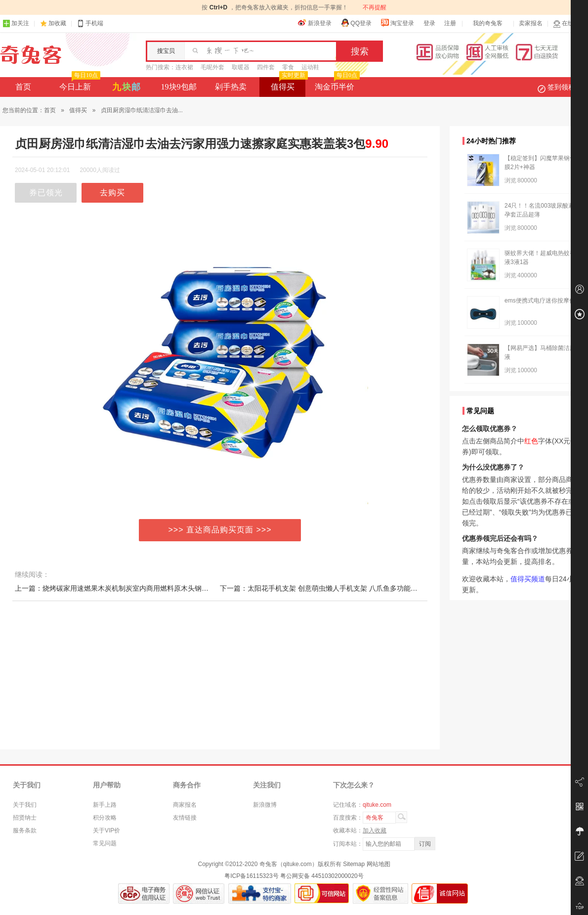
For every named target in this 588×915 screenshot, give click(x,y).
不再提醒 (375, 7)
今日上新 (79, 84)
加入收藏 (375, 830)
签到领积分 (561, 87)
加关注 (16, 23)
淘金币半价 (336, 84)
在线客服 (569, 23)
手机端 (90, 23)
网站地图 (378, 864)
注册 (450, 23)
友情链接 (185, 818)
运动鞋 (310, 67)
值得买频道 (528, 579)
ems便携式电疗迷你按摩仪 (540, 301)
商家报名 (185, 805)
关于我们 (25, 805)
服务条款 (25, 830)
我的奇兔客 (488, 23)
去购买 (112, 193)
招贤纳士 (25, 818)
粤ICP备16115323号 (251, 876)
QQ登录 (356, 23)
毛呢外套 (212, 67)
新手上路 (105, 805)
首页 (23, 87)
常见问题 (105, 843)
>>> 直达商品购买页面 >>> (220, 530)
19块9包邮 (179, 87)
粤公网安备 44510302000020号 (322, 876)
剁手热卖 (231, 87)
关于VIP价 (106, 830)
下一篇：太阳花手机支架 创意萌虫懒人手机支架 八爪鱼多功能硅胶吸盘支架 (336, 588)
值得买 (288, 84)
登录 (429, 23)
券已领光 (46, 193)
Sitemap (354, 864)
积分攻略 (105, 818)
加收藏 (57, 23)
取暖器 (241, 67)
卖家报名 (531, 23)
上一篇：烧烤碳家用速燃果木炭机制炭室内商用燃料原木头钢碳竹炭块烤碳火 (132, 588)
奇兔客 (31, 55)
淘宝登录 (397, 23)
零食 (288, 67)
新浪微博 (265, 805)
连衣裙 (184, 67)
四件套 (266, 67)
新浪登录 (315, 23)
